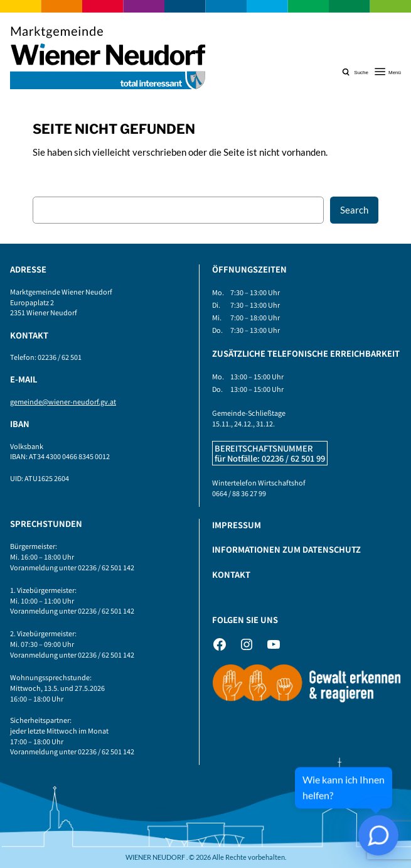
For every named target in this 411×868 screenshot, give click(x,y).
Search (354, 210)
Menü (395, 73)
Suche (361, 73)
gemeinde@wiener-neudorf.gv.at (63, 401)
